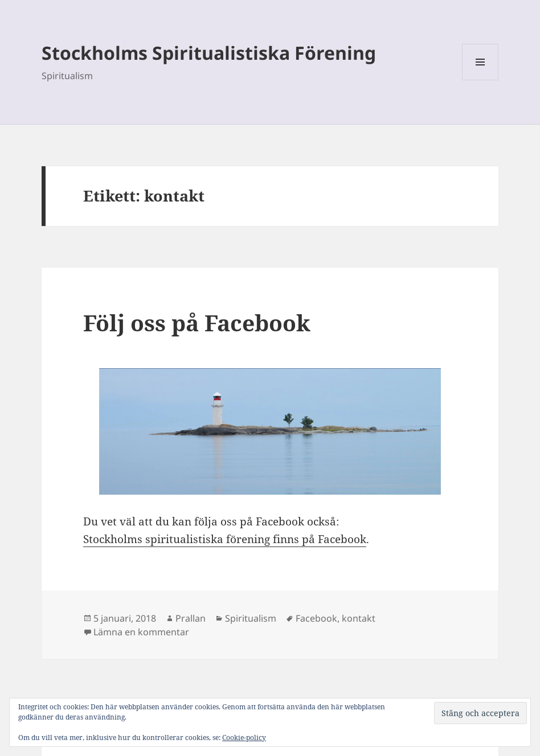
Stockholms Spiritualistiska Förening (209, 53)
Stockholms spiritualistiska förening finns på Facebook (225, 539)
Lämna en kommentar (141, 632)
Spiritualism (251, 618)
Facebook (316, 618)
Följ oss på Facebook (197, 322)
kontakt (359, 618)
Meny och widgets (480, 80)
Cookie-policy (244, 737)
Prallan (191, 618)
